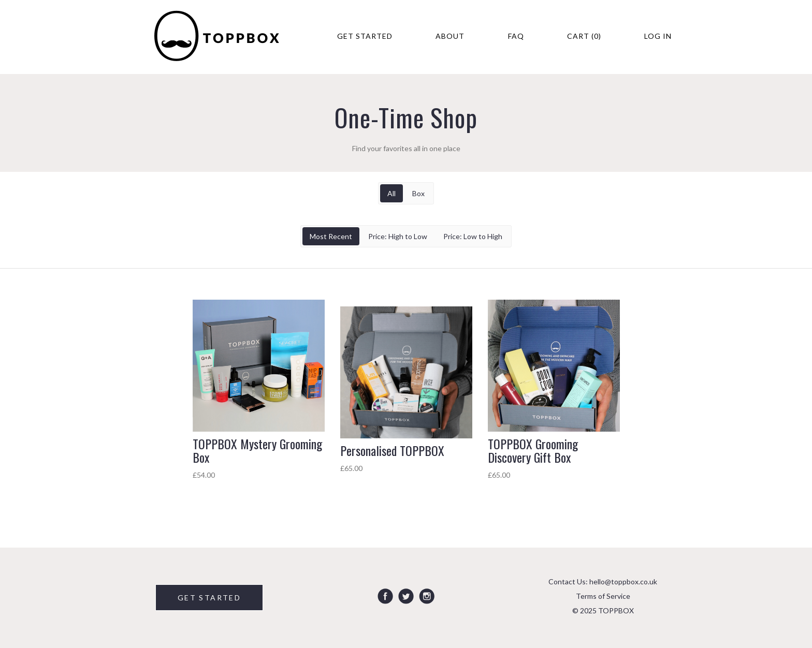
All (392, 193)
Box (418, 193)
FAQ (516, 36)
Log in (658, 36)
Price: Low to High (473, 236)
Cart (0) (584, 36)
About (450, 36)
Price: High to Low (398, 236)
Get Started (365, 36)
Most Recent (331, 236)
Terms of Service (603, 596)
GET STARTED (209, 598)
